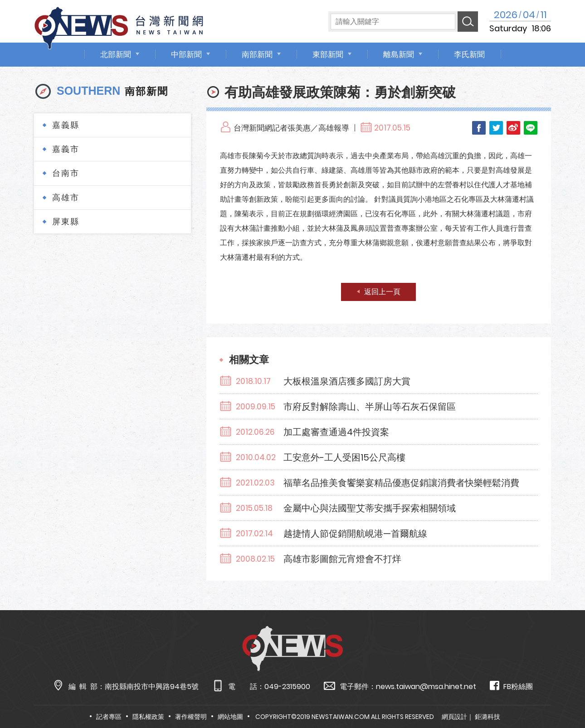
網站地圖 (230, 717)
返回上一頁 (382, 292)
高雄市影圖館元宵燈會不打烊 (342, 559)
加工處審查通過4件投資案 (336, 432)
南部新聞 (257, 54)
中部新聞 (186, 54)
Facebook (479, 128)
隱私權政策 (148, 717)
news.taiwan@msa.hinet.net (426, 687)
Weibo (513, 128)
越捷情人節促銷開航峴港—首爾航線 (355, 534)
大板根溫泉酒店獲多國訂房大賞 (347, 381)
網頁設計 (454, 717)
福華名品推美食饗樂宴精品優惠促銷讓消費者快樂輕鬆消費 (401, 483)
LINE (531, 128)
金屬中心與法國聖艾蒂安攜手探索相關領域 (370, 508)
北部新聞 (116, 54)
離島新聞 (399, 54)
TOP (562, 695)
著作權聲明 (191, 717)
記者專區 (109, 717)
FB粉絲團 (511, 686)
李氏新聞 (469, 54)
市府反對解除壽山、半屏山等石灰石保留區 (370, 407)
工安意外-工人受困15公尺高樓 (344, 457)
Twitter (496, 128)
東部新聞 (328, 54)
